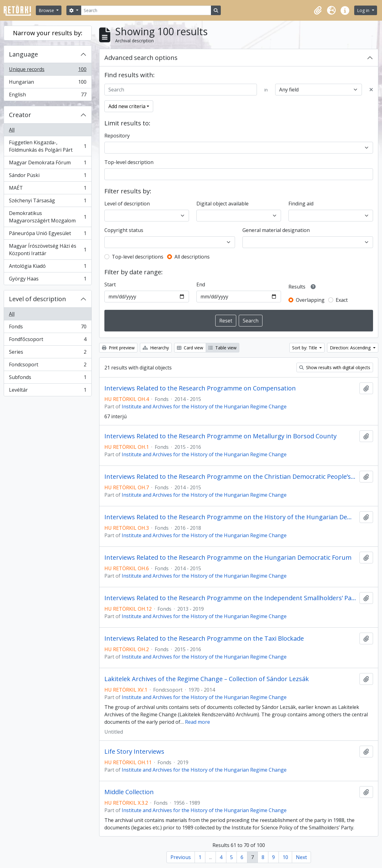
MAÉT (48, 189)
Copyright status (124, 230)
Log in (364, 10)
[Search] (146, 10)
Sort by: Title (305, 348)
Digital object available (222, 204)
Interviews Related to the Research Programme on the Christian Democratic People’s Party (231, 477)
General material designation (276, 230)
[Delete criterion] (371, 90)
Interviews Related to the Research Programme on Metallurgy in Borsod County (220, 436)
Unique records (48, 71)
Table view (222, 348)
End (201, 284)
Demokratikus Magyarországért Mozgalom (48, 217)
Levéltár (48, 391)
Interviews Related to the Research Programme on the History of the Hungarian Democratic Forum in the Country (231, 517)
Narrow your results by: (48, 33)
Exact (342, 300)
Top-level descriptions (138, 257)
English (48, 96)
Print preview (118, 348)
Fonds (48, 328)
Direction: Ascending (351, 348)
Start (110, 284)
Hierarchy (156, 348)
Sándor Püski (48, 177)
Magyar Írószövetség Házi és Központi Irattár (48, 250)
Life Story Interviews (134, 752)
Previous (181, 857)
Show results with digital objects (335, 367)
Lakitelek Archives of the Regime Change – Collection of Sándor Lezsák (207, 679)
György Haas (48, 280)
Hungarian (48, 83)
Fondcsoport (48, 366)
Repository (117, 136)
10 (285, 857)
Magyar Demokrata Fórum (48, 164)
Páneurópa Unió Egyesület (48, 235)
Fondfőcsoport (48, 341)
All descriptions (192, 257)
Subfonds (48, 379)
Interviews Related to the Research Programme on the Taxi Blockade (204, 638)
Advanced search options (141, 58)
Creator (20, 115)
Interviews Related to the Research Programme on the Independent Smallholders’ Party (231, 598)
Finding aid (301, 204)
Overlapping (310, 300)
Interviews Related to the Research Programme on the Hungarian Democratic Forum (228, 558)
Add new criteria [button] (127, 106)
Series (48, 353)
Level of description (38, 299)
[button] (318, 11)
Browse (47, 10)
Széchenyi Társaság (48, 202)
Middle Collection (129, 792)
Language (23, 54)
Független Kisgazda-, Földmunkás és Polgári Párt (48, 146)
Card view (190, 348)
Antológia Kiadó (48, 267)
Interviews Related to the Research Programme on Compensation (200, 388)
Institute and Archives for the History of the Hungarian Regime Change (204, 407)
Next (301, 857)
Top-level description (129, 162)
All (12, 130)
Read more (197, 722)
